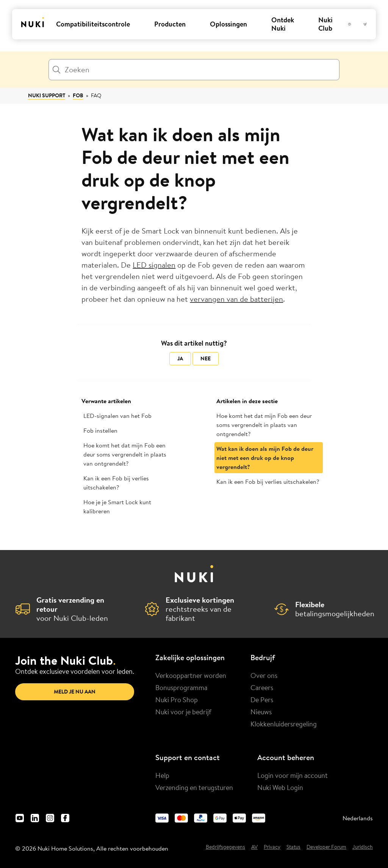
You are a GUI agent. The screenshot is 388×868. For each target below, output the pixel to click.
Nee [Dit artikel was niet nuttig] (206, 358)
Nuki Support (47, 95)
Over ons (264, 675)
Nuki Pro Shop (177, 700)
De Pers (262, 700)
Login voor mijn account (293, 775)
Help (162, 775)
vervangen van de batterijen (236, 299)
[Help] (350, 24)
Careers (262, 687)
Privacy (272, 847)
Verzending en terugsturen (194, 787)
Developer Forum (326, 847)
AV (254, 847)
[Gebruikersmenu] (357, 24)
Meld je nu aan (75, 692)
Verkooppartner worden (191, 675)
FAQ (96, 95)
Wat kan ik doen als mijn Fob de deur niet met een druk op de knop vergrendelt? (265, 458)
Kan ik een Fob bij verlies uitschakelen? (116, 483)
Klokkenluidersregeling (284, 724)
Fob (78, 95)
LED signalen (154, 265)
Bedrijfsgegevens (225, 847)
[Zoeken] (194, 70)
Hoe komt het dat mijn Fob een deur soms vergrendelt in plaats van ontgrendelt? (125, 454)
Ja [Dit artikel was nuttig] (180, 358)
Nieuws (261, 712)
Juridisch (363, 847)
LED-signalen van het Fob (117, 416)
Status (293, 847)
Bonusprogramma (181, 687)
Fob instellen (100, 430)
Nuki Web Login (280, 787)
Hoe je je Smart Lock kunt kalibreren (117, 506)
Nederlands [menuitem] (358, 818)
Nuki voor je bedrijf (183, 712)
